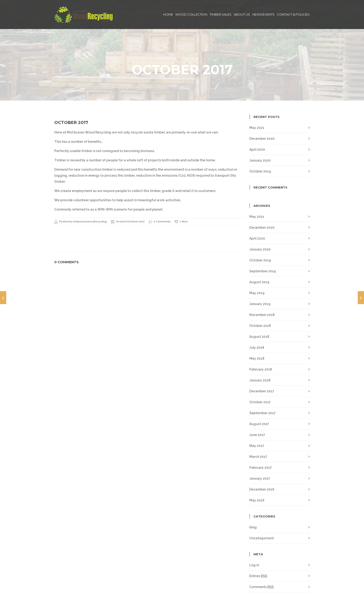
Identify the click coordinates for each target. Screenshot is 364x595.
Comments (262, 566)
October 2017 (71, 101)
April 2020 (257, 128)
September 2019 (263, 250)
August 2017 (259, 403)
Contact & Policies (293, 14)
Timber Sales (221, 14)
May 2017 (257, 424)
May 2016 (257, 479)
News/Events (263, 14)
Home (168, 14)
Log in (254, 544)
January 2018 (260, 359)
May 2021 (257, 106)
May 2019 (257, 272)
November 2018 (262, 293)
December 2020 (262, 117)
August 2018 (259, 315)
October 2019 (260, 150)
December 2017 (262, 370)
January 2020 (260, 139)
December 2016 (262, 468)
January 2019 (260, 283)
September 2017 (262, 392)
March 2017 (258, 435)
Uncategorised (261, 517)
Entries (258, 555)
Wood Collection (191, 14)
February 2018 (261, 348)
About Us (242, 14)
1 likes (181, 200)
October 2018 (260, 304)
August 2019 (259, 261)
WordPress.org (261, 576)
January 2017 (260, 457)
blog (253, 506)
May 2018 (257, 337)
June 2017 (257, 413)
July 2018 (257, 326)
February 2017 (261, 446)
